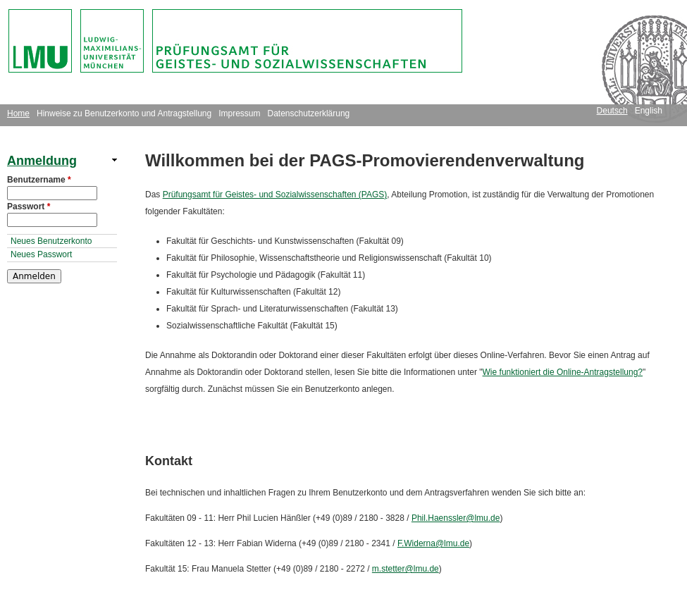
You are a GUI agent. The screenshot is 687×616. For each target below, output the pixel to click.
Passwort (29, 207)
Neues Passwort (41, 254)
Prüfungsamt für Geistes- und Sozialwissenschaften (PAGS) (275, 195)
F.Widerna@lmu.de (433, 543)
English (649, 111)
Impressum (239, 113)
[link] (62, 161)
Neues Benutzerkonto (51, 241)
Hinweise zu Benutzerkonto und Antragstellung (124, 113)
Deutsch (612, 111)
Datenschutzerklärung (309, 113)
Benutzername (39, 180)
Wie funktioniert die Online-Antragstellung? (563, 372)
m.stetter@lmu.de (406, 569)
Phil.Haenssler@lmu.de (456, 518)
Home (18, 113)
